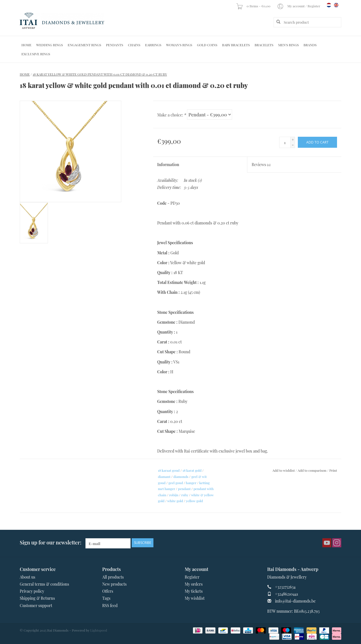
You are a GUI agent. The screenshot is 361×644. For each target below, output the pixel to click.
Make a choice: (172, 115)
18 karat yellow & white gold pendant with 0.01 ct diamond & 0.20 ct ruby (100, 74)
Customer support (36, 606)
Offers (108, 591)
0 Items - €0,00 (254, 6)
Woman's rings (179, 45)
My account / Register (299, 6)
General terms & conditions (44, 584)
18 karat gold (192, 470)
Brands (310, 45)
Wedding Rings (50, 45)
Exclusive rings (36, 54)
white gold (175, 501)
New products (115, 584)
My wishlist (195, 598)
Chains (134, 45)
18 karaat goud (169, 470)
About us (27, 577)
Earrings (153, 45)
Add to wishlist (284, 470)
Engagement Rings (84, 45)
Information (168, 165)
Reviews (261, 165)
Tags (106, 598)
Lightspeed (99, 630)
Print (333, 470)
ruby (185, 495)
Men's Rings (288, 45)
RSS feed (110, 606)
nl (329, 5)
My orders (194, 584)
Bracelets (264, 45)
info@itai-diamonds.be (295, 601)
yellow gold (194, 501)
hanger (191, 483)
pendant (184, 489)
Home (27, 45)
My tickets (194, 591)
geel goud (176, 483)
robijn (174, 495)
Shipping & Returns (37, 598)
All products (113, 577)
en (336, 5)
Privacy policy (32, 591)
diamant (164, 477)
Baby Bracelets (236, 45)
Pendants (115, 45)
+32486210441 (287, 594)
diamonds (181, 477)
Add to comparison (312, 470)
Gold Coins (207, 45)
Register (192, 577)
